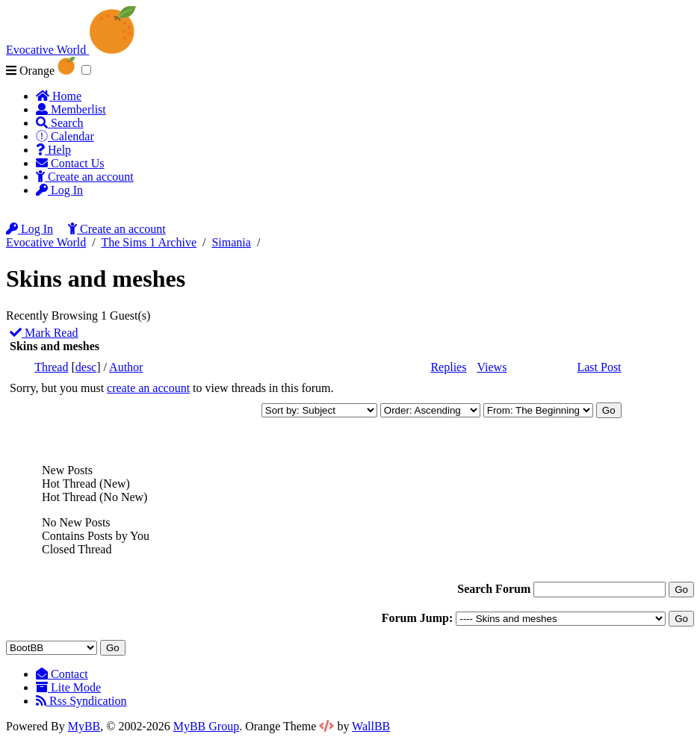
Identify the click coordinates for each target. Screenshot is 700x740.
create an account (148, 388)
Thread (51, 367)
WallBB (371, 726)
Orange (41, 71)
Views (492, 367)
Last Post (599, 367)
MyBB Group (206, 726)
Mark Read (44, 333)
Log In (59, 190)
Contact (62, 674)
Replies (448, 367)
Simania (231, 242)
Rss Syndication (81, 701)
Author (126, 367)
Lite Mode (68, 687)
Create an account (85, 177)
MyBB (84, 726)
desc (86, 367)
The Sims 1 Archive (149, 242)
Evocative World (46, 242)
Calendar (65, 136)
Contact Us (70, 163)
